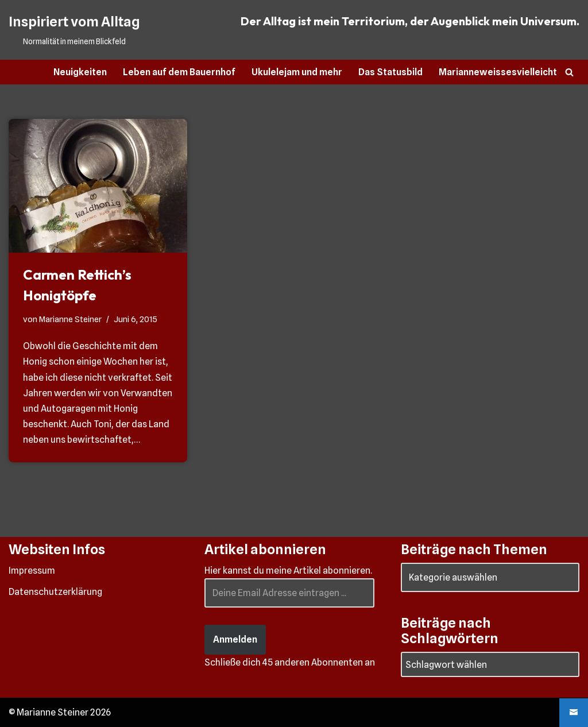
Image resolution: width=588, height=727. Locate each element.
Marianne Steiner (70, 319)
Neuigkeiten (80, 72)
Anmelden (235, 639)
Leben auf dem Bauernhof (179, 72)
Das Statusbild (390, 72)
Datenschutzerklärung (55, 592)
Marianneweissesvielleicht (498, 72)
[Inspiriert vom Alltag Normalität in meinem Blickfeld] (74, 30)
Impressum (32, 571)
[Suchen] (569, 72)
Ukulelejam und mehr (297, 72)
